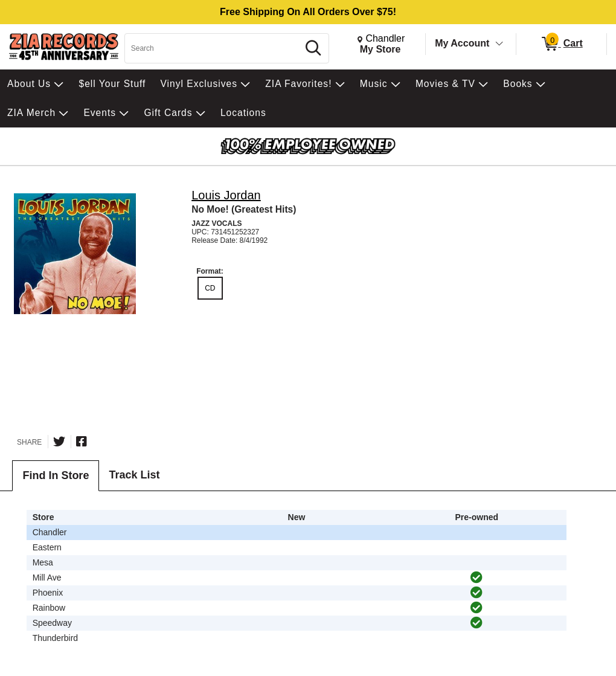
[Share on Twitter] (59, 442)
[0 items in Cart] (561, 44)
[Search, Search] (213, 48)
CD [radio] (210, 288)
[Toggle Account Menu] (499, 44)
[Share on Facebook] (82, 442)
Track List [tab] (134, 475)
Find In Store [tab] (56, 475)
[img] (476, 578)
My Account (462, 43)
